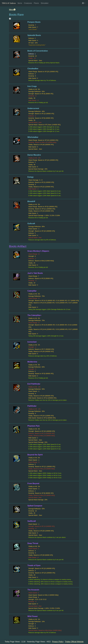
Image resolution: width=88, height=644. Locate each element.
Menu (12, 10)
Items (20, 3)
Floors (36, 3)
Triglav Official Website (74, 642)
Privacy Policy (58, 642)
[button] (84, 3)
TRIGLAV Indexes (9, 3)
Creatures (28, 3)
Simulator (45, 3)
